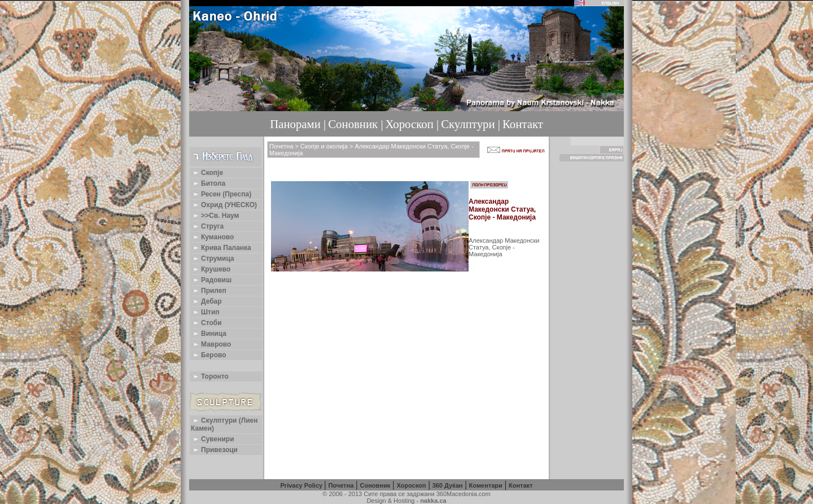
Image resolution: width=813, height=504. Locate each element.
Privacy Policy (303, 485)
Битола (208, 183)
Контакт (523, 124)
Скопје (207, 173)
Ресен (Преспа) (221, 194)
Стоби (206, 323)
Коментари (486, 485)
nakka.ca (433, 501)
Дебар (206, 301)
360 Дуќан (448, 485)
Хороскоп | (412, 124)
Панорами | (298, 124)
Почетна (281, 146)
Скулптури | (471, 124)
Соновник (375, 485)
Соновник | (355, 124)
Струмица (213, 258)
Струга (207, 226)
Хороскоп (411, 485)
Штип (205, 312)
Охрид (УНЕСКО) (224, 205)
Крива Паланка (221, 248)
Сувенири (213, 439)
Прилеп (209, 291)
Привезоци (214, 450)
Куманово (212, 237)
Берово (209, 355)
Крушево (211, 269)
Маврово (211, 344)
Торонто (210, 376)
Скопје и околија (324, 146)
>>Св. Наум (215, 216)
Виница (209, 334)
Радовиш (211, 280)
